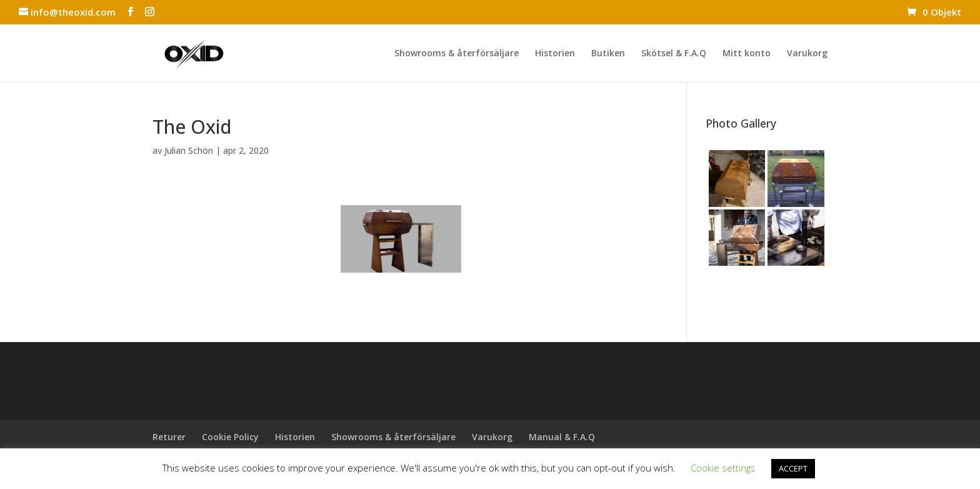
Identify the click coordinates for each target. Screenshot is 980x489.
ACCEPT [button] (793, 468)
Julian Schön (189, 150)
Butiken (608, 54)
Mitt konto (747, 54)
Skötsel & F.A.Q (674, 54)
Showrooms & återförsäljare (457, 54)
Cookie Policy (230, 437)
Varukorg (807, 54)
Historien (555, 54)
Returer (169, 437)
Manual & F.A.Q (562, 437)
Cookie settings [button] (723, 468)
